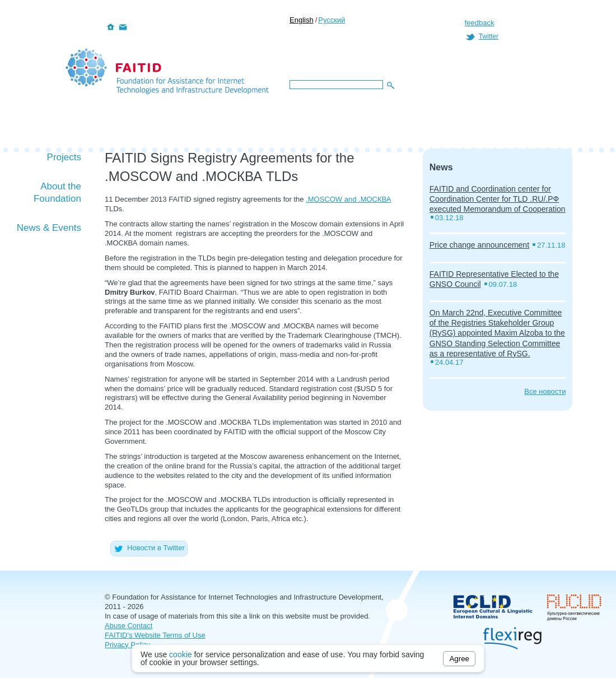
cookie (180, 654)
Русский (332, 20)
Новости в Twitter (149, 548)
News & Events (49, 228)
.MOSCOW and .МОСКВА (348, 199)
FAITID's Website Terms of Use (155, 635)
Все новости (545, 391)
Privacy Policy (127, 645)
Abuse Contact (129, 626)
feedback (480, 23)
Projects (64, 157)
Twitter (489, 36)
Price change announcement (479, 245)
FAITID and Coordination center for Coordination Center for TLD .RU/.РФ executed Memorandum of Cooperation (498, 199)
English (302, 20)
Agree (459, 659)
